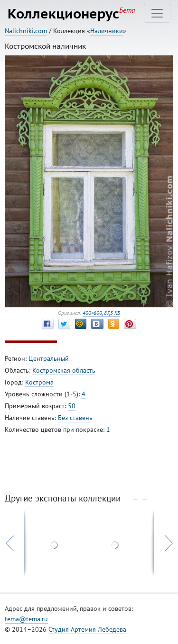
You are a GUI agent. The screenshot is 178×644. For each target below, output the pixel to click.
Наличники (107, 31)
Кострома (39, 382)
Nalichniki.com (26, 31)
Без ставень (75, 418)
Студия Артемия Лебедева (87, 629)
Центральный (49, 358)
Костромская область (64, 370)
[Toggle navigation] (157, 13)
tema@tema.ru (26, 619)
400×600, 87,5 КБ (101, 313)
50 (72, 406)
